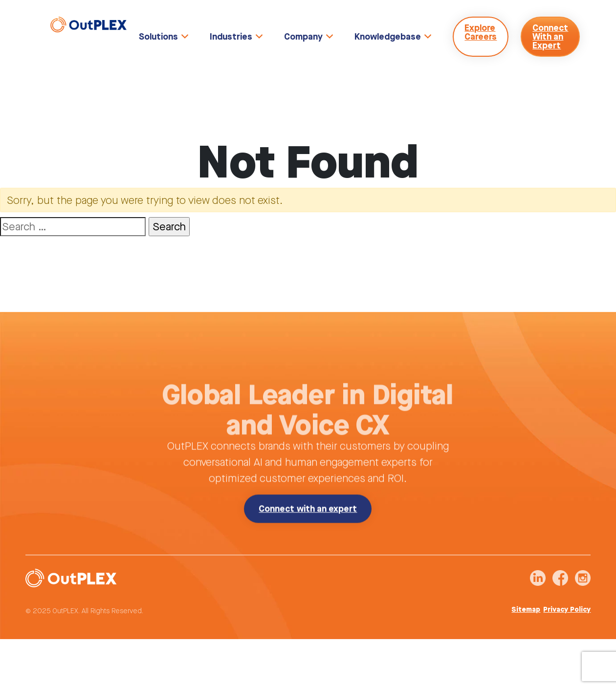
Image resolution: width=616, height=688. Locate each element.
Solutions (158, 37)
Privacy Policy (567, 612)
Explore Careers (481, 32)
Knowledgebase (388, 37)
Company (303, 37)
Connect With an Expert (550, 37)
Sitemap (526, 612)
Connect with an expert (308, 523)
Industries (231, 37)
